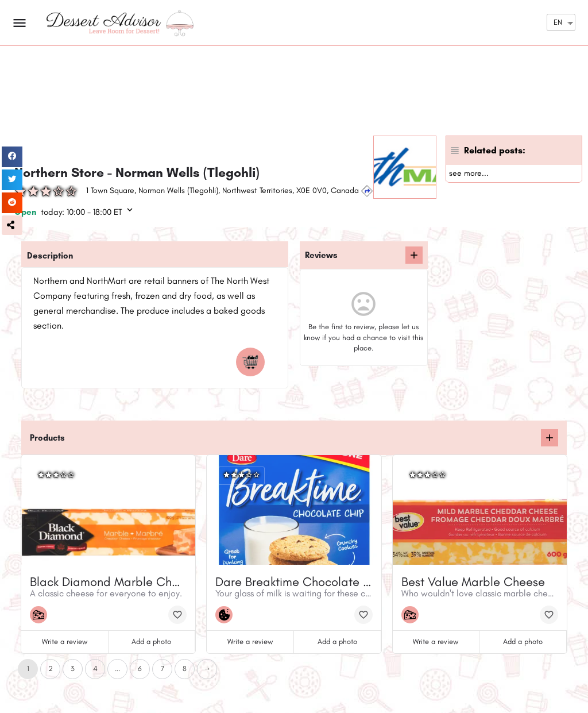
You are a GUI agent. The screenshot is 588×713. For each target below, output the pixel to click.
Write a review (65, 641)
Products (47, 438)
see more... (469, 173)
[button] (12, 225)
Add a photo (151, 641)
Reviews (321, 255)
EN (558, 22)
